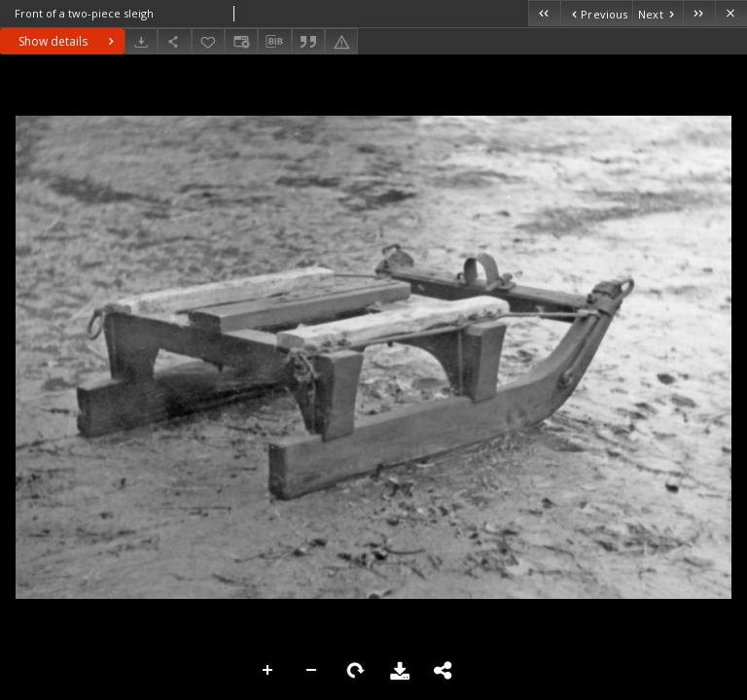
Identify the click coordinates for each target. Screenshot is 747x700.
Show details (69, 41)
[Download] (141, 41)
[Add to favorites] (208, 41)
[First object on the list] (544, 13)
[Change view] (241, 41)
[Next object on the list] (658, 13)
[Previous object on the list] (596, 13)
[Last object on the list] (699, 13)
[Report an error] (341, 41)
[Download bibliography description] (274, 42)
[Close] (731, 13)
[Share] (174, 41)
